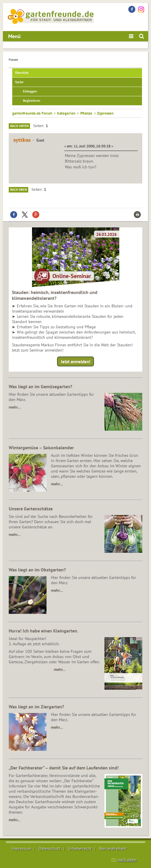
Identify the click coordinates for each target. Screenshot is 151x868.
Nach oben (18, 190)
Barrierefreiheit (113, 849)
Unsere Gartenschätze (31, 509)
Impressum (21, 849)
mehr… (15, 407)
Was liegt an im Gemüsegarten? (40, 386)
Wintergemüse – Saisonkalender (41, 448)
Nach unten (19, 126)
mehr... (14, 820)
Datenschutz (50, 849)
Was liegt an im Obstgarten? (37, 570)
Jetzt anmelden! (75, 362)
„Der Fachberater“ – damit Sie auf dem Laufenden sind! (64, 768)
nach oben (127, 860)
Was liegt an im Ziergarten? (36, 707)
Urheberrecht (80, 849)
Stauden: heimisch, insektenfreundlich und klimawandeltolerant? (55, 295)
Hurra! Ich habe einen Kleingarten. (43, 631)
